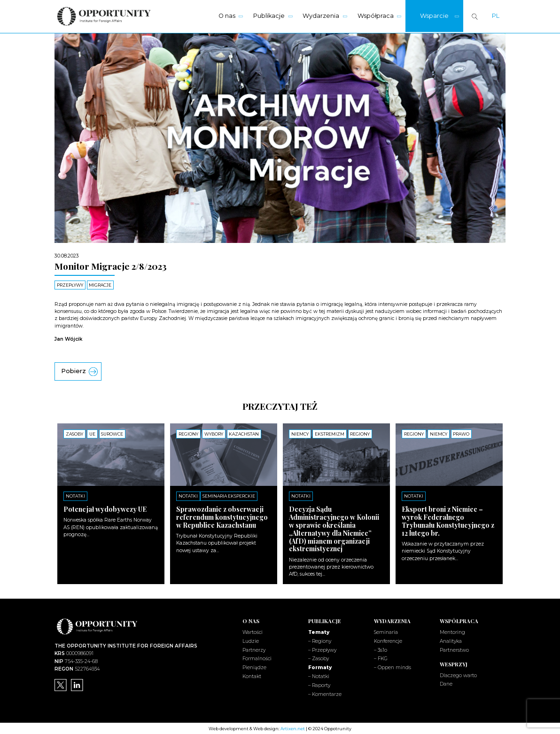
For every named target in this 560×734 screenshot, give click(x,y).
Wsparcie (434, 16)
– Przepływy (322, 649)
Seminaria (386, 631)
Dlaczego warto (458, 675)
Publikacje (269, 16)
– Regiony (320, 640)
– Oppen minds (393, 667)
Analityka (451, 640)
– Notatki (319, 675)
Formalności (257, 658)
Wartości (253, 631)
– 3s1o (381, 649)
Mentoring (452, 631)
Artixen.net (293, 728)
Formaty (320, 667)
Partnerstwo (454, 649)
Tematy (319, 631)
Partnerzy (254, 649)
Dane (446, 683)
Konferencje (388, 640)
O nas (227, 16)
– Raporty (319, 684)
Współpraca (376, 16)
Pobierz (74, 371)
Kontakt (252, 675)
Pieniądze (254, 667)
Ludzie (251, 640)
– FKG (381, 658)
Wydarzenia (321, 16)
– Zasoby (319, 658)
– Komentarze (325, 693)
